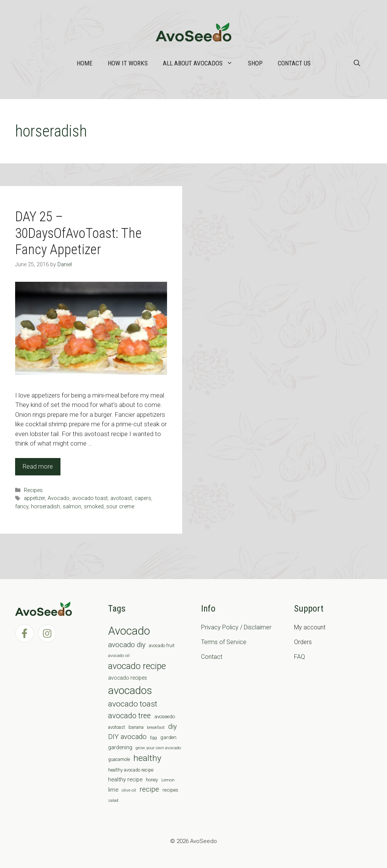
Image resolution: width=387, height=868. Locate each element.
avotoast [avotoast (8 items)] (117, 727)
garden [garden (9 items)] (168, 737)
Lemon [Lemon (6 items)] (168, 780)
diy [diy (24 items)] (173, 726)
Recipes (33, 490)
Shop (255, 63)
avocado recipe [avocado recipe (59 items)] (137, 666)
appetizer (34, 498)
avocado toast (90, 498)
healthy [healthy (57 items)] (147, 758)
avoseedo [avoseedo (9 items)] (165, 717)
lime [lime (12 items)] (113, 790)
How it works (128, 63)
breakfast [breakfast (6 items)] (156, 727)
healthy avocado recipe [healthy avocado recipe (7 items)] (131, 770)
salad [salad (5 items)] (113, 800)
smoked (94, 507)
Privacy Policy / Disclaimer (236, 627)
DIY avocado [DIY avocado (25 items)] (127, 737)
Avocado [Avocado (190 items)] (129, 631)
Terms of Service (224, 642)
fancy (22, 507)
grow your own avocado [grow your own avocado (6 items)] (158, 748)
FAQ (300, 657)
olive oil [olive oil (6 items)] (129, 790)
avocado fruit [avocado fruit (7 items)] (162, 646)
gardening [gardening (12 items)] (120, 747)
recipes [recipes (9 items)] (170, 790)
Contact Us (294, 63)
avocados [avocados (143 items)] (130, 690)
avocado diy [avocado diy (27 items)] (127, 645)
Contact (212, 657)
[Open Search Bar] (357, 63)
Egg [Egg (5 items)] (153, 738)
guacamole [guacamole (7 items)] (119, 759)
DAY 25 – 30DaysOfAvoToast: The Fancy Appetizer (78, 233)
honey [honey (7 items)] (152, 780)
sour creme (120, 507)
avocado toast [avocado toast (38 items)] (133, 704)
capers (143, 498)
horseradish (46, 507)
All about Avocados (202, 63)
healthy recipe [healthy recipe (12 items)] (125, 779)
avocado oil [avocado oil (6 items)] (119, 655)
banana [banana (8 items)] (136, 727)
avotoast (121, 498)
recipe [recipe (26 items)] (149, 789)
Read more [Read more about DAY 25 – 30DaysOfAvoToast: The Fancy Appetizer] (38, 466)
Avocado (59, 498)
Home (85, 63)
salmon (72, 507)
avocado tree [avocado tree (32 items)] (129, 716)
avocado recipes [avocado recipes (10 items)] (128, 678)
